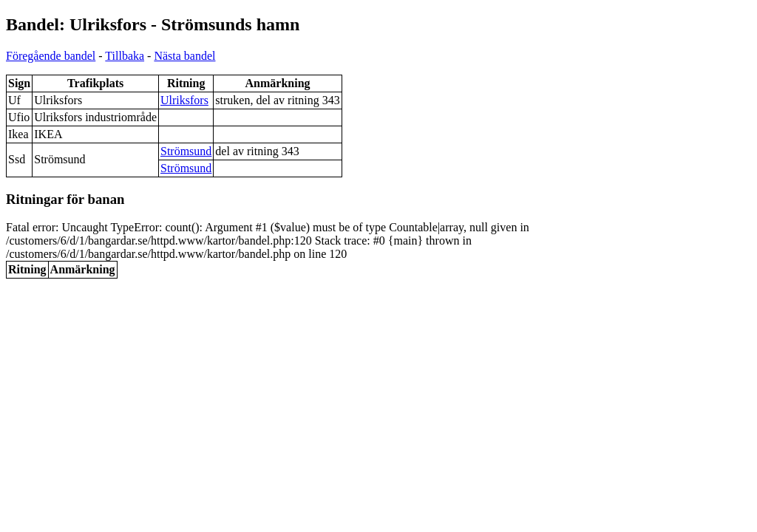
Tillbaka (125, 56)
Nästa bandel (184, 56)
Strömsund (186, 151)
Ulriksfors (184, 100)
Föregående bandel (51, 56)
